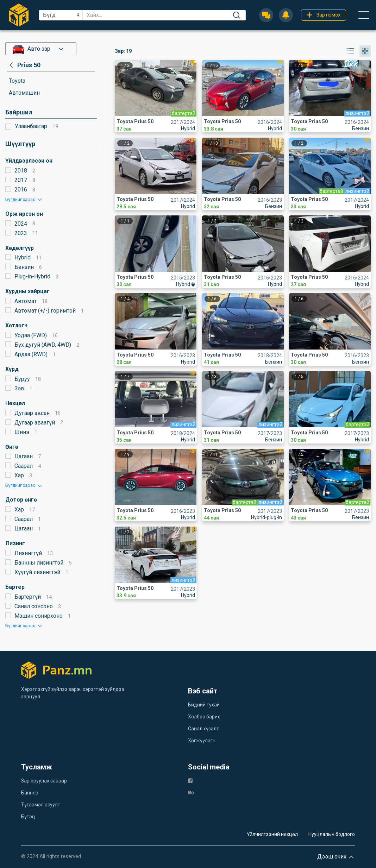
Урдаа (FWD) (31, 335)
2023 (21, 233)
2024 (21, 224)
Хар (19, 475)
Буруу (22, 379)
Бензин (24, 267)
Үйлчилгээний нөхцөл (272, 834)
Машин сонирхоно (39, 616)
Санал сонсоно (34, 606)
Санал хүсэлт (203, 729)
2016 (21, 190)
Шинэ (22, 432)
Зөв (19, 388)
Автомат (26, 301)
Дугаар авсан (32, 413)
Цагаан (24, 456)
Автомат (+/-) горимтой (45, 311)
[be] (191, 792)
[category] (24, 65)
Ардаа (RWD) (31, 354)
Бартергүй (28, 597)
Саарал (24, 466)
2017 (21, 180)
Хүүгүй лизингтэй (37, 572)
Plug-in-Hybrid (32, 276)
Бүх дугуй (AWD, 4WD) (43, 345)
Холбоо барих (204, 717)
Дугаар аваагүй (35, 423)
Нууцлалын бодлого (332, 834)
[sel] (61, 15)
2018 (21, 171)
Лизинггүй (28, 553)
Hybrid (23, 257)
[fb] (190, 780)
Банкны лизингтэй (39, 563)
